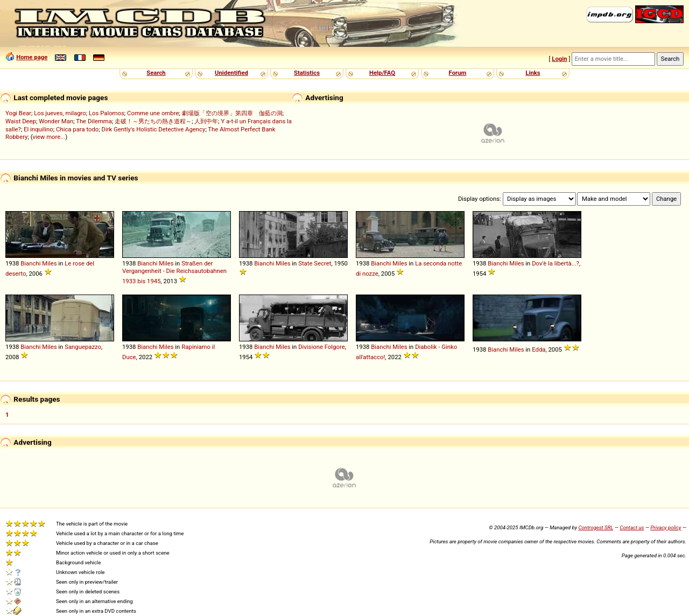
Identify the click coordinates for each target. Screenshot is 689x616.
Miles (49, 263)
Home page (32, 57)
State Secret (315, 263)
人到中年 (206, 121)
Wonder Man (56, 121)
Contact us (632, 527)
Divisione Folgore (322, 347)
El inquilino (38, 129)
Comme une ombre (153, 113)
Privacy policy (666, 527)
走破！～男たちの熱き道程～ (153, 121)
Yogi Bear (18, 113)
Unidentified (231, 73)
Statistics (307, 73)
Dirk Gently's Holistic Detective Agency (154, 129)
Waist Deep (21, 121)
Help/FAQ (382, 73)
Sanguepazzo (83, 347)
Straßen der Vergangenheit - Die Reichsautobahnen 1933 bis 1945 (174, 272)
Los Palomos (107, 113)
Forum (458, 73)
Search (156, 73)
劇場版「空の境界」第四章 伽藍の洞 (232, 113)
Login (559, 59)
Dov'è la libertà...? (556, 263)
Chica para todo (77, 129)
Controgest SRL (596, 527)
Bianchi (30, 263)
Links (533, 73)
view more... (49, 137)
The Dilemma (94, 121)
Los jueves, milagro (60, 113)
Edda (539, 349)
